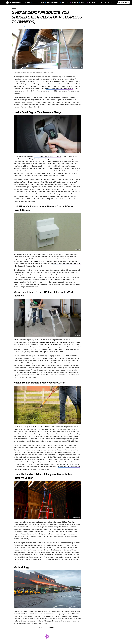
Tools (83, 3)
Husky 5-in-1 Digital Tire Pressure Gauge (36, 159)
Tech (35, 3)
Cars (42, 3)
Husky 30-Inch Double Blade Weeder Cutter (39, 427)
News (28, 3)
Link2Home (77, 250)
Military (65, 3)
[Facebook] (102, 3)
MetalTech (78, 335)
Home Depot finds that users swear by (60, 89)
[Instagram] (105, 3)
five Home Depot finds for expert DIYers (61, 375)
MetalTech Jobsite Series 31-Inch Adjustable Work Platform (59, 342)
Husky (79, 152)
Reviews (92, 3)
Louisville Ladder (76, 517)
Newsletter (124, 3)
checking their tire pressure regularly (47, 156)
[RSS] (116, 3)
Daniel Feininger (18, 26)
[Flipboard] (112, 3)
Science (75, 3)
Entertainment (53, 3)
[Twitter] (109, 3)
